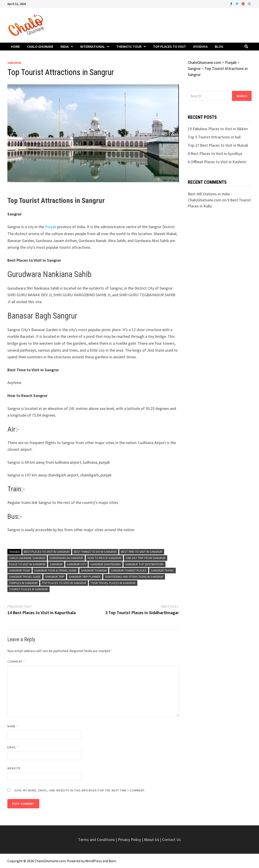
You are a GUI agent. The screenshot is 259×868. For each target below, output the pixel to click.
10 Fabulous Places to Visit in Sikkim (218, 129)
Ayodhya (200, 46)
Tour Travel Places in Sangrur (113, 583)
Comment (16, 661)
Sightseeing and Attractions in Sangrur (134, 577)
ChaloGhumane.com (50, 861)
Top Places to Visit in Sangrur (64, 583)
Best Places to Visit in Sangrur (47, 552)
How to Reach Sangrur (104, 558)
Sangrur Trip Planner (85, 577)
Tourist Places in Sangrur (28, 589)
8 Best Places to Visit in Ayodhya (215, 153)
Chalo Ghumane (40, 46)
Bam (112, 861)
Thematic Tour (129, 46)
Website (14, 768)
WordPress (94, 861)
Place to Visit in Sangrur (27, 564)
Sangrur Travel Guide (25, 577)
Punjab (51, 227)
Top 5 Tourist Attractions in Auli (214, 137)
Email (13, 747)
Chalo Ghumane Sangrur (27, 558)
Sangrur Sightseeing (106, 564)
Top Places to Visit (169, 46)
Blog (219, 46)
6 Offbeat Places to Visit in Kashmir (217, 162)
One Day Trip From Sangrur (146, 558)
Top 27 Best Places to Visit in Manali (218, 145)
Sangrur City (76, 564)
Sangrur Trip (55, 577)
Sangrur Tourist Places (129, 570)
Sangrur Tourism (94, 570)
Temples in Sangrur (23, 583)
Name (13, 726)
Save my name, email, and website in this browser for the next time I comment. (80, 790)
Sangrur (14, 63)
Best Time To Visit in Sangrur (142, 552)
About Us (151, 840)
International (93, 46)
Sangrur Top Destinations (144, 564)
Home (15, 46)
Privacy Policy (130, 840)
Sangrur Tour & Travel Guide (55, 570)
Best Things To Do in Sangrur (95, 552)
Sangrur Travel (162, 570)
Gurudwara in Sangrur (66, 558)
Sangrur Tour (20, 570)
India (65, 46)
